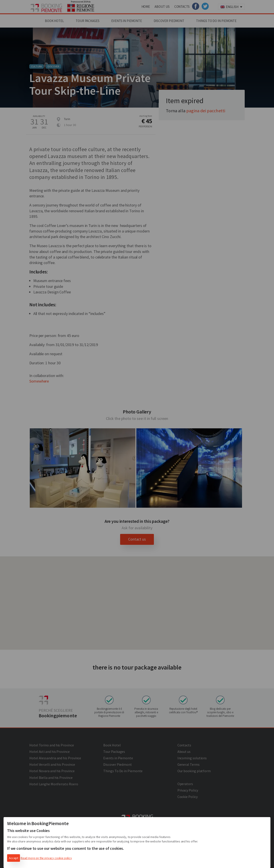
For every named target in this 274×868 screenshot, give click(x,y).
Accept (14, 858)
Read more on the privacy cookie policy (46, 858)
